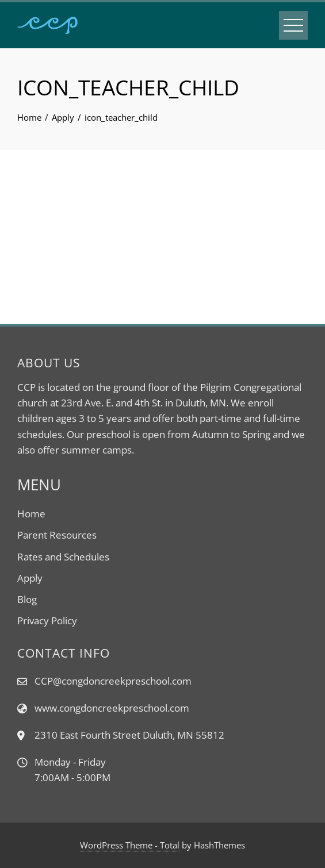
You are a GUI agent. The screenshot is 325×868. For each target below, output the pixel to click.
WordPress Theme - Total (130, 845)
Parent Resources (57, 535)
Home (31, 514)
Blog (27, 599)
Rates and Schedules (63, 557)
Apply (30, 578)
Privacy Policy (47, 621)
